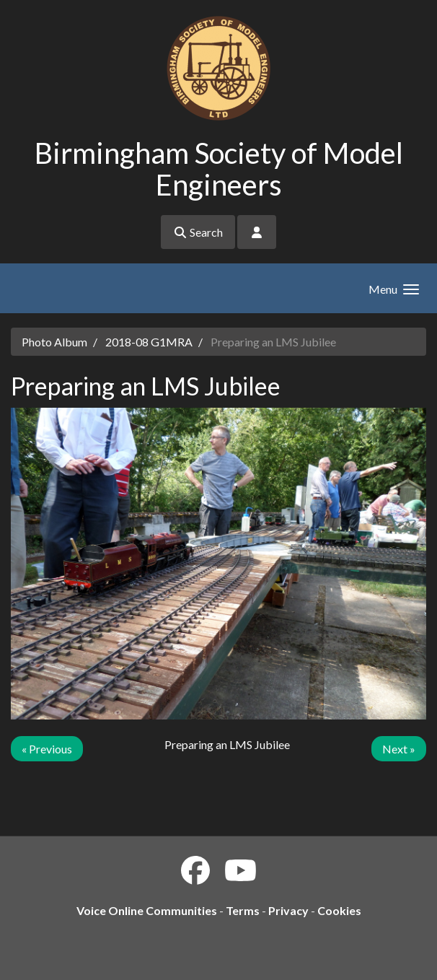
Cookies (339, 910)
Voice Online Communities (147, 910)
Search (198, 232)
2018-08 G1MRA (149, 342)
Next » (399, 749)
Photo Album (54, 342)
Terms (243, 910)
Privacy (288, 910)
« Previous (47, 749)
